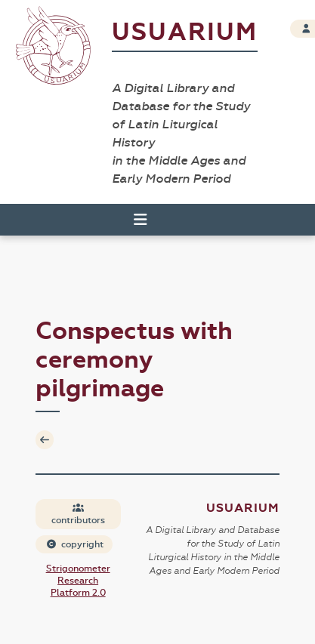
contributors (78, 515)
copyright (75, 544)
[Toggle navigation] (134, 220)
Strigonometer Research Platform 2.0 (78, 581)
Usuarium (185, 32)
